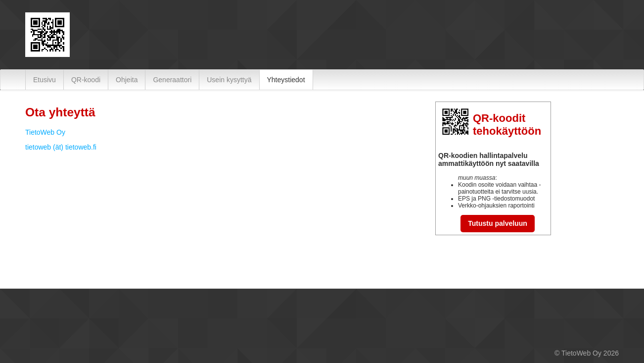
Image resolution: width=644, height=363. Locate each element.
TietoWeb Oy (45, 132)
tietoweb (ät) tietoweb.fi (61, 147)
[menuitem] (45, 80)
